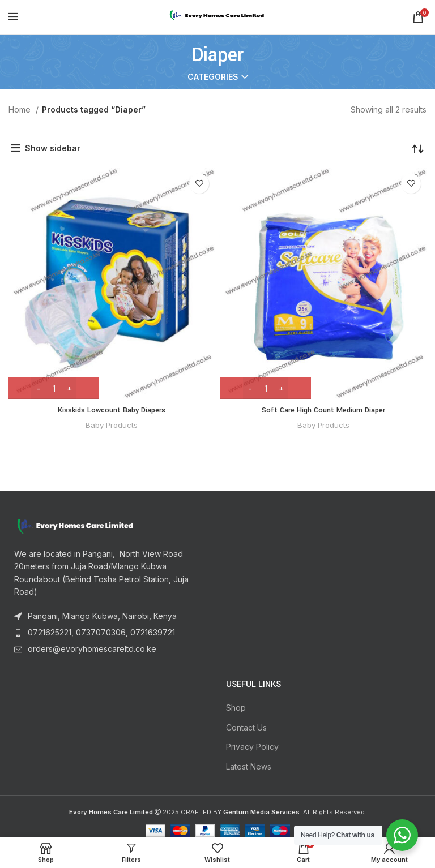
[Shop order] (418, 148)
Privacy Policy (252, 747)
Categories (213, 77)
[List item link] (109, 616)
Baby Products (112, 425)
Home (21, 109)
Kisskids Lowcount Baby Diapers (112, 410)
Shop (236, 708)
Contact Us (246, 727)
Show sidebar (53, 148)
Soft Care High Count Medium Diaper (323, 410)
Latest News (249, 766)
